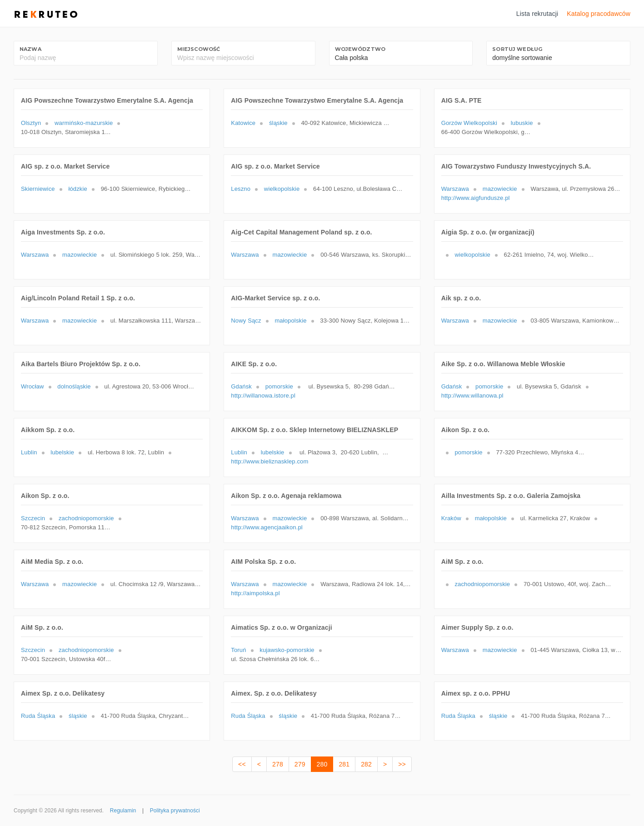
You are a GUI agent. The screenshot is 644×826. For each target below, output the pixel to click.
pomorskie (279, 386)
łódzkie (77, 189)
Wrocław (32, 386)
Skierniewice (38, 189)
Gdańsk (241, 386)
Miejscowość (199, 49)
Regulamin (123, 811)
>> (402, 764)
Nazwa (30, 49)
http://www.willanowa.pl (472, 396)
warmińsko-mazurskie (84, 123)
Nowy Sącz (246, 321)
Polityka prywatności (175, 811)
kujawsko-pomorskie (287, 650)
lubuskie (522, 123)
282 (366, 764)
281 (344, 764)
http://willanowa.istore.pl (263, 396)
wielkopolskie (282, 189)
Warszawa (455, 189)
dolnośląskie (74, 386)
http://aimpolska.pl (255, 593)
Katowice (243, 123)
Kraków (451, 518)
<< (242, 764)
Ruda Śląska (38, 716)
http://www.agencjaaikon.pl (267, 527)
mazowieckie (500, 189)
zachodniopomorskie (86, 518)
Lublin (29, 452)
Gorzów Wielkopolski (469, 123)
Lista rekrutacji (537, 14)
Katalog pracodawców (599, 14)
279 (300, 764)
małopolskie (290, 321)
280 (322, 764)
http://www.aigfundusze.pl (476, 198)
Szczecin (33, 518)
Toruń (238, 650)
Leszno (241, 189)
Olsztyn (31, 123)
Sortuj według (517, 49)
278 (278, 764)
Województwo (360, 49)
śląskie (278, 123)
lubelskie (62, 452)
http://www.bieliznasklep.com (270, 461)
